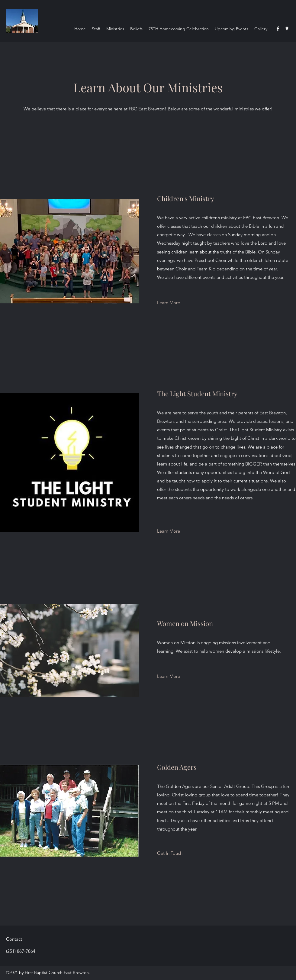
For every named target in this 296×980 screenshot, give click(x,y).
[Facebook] (278, 29)
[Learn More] (169, 303)
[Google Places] (287, 29)
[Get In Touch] (170, 853)
